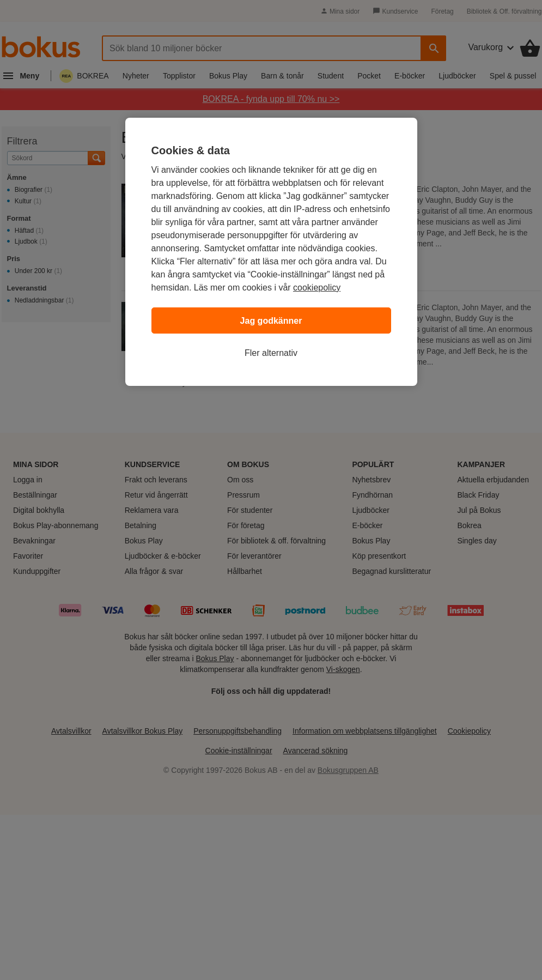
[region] (271, 252)
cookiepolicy (317, 288)
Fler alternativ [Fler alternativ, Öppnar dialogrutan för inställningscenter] (271, 353)
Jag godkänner (271, 321)
